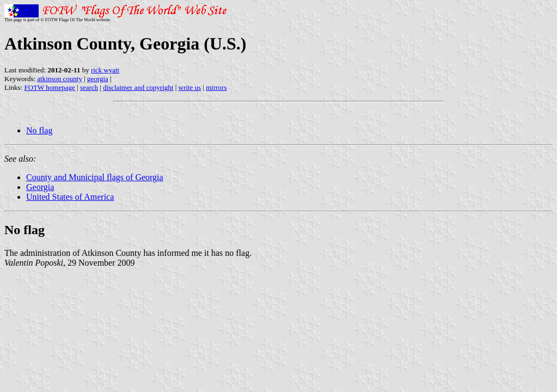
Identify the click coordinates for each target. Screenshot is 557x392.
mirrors (216, 87)
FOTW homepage (49, 87)
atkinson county (60, 79)
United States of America (70, 197)
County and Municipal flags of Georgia (95, 177)
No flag (39, 130)
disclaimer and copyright (138, 87)
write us (190, 87)
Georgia (40, 187)
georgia (98, 79)
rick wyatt (105, 70)
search (89, 87)
